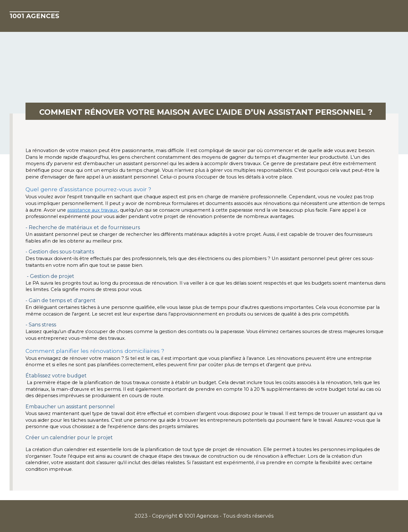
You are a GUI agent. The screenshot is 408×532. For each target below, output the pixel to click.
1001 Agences (34, 16)
